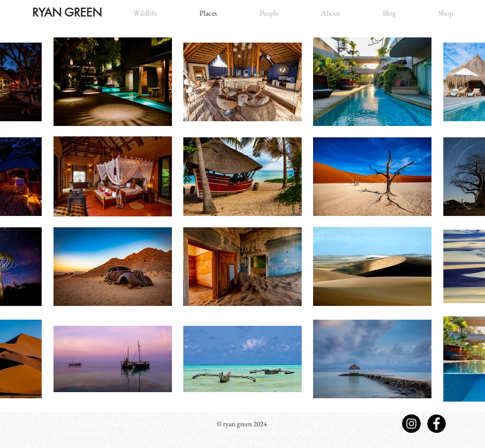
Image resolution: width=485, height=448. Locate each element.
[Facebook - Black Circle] (436, 424)
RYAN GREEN (67, 13)
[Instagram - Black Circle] (411, 424)
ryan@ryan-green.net (80, 433)
